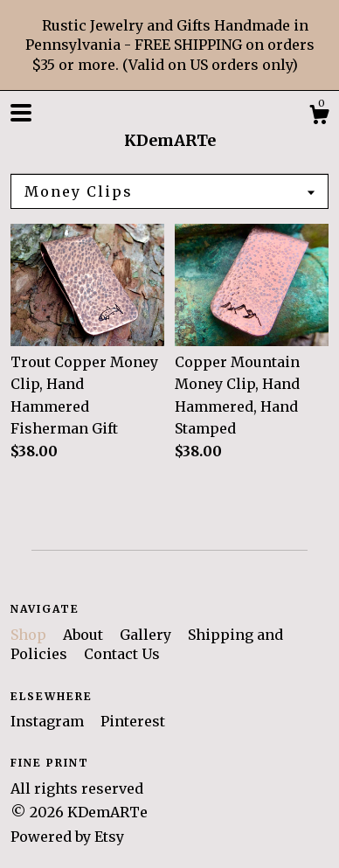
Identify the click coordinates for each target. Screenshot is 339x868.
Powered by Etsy (67, 837)
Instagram (49, 721)
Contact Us (122, 654)
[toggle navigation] (21, 113)
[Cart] (319, 117)
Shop (30, 635)
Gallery (147, 635)
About (85, 635)
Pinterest (133, 721)
